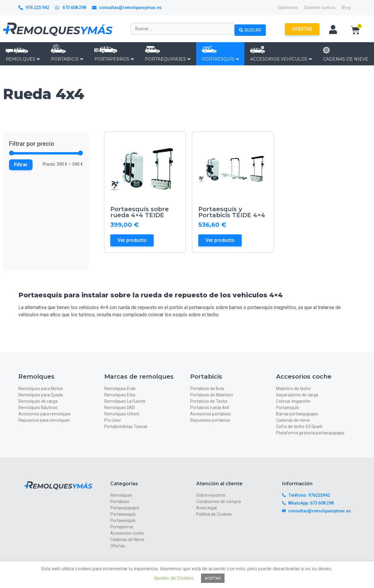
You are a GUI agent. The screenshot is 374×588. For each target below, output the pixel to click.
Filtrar (21, 165)
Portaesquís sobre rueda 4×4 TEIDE (140, 212)
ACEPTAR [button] (213, 578)
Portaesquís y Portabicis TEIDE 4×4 (232, 212)
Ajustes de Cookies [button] (174, 578)
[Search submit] (250, 29)
